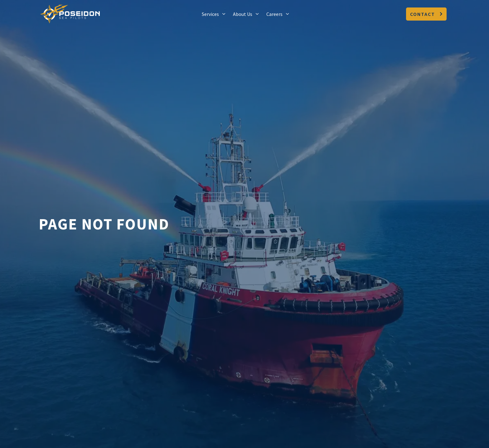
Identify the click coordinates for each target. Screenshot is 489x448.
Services (210, 14)
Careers (274, 14)
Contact (426, 14)
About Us (243, 14)
